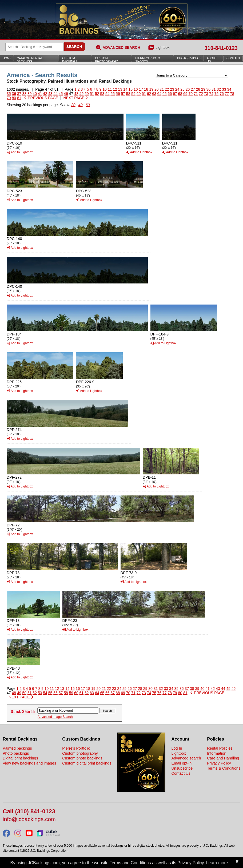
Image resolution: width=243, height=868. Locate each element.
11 (110, 89)
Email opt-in (181, 763)
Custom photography (80, 753)
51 (92, 94)
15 (131, 89)
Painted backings (17, 748)
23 (172, 89)
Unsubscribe (182, 768)
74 (211, 94)
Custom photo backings (82, 758)
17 (141, 89)
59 (133, 94)
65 (165, 94)
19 (151, 89)
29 (203, 89)
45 (61, 94)
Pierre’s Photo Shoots (148, 60)
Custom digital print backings (87, 763)
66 (170, 94)
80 (14, 98)
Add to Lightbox (20, 152)
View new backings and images (29, 763)
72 (201, 94)
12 (115, 89)
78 (232, 94)
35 (9, 94)
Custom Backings (70, 60)
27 (193, 89)
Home (7, 58)
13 (120, 89)
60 (139, 94)
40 (35, 94)
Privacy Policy (219, 763)
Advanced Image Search (55, 717)
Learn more (217, 863)
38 (24, 94)
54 (107, 94)
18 (146, 89)
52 (97, 94)
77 (227, 94)
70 (190, 94)
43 (50, 94)
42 (45, 94)
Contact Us (181, 773)
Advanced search (186, 758)
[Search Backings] (34, 47)
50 (87, 94)
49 (82, 94)
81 (19, 98)
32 (219, 89)
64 (160, 94)
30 (209, 89)
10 (105, 89)
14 (125, 89)
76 (222, 94)
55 (113, 94)
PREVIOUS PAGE (41, 98)
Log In (177, 748)
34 (229, 89)
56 (118, 94)
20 (157, 89)
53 (102, 94)
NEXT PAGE (75, 98)
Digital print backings (20, 758)
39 (30, 94)
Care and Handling (223, 758)
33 (224, 89)
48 (76, 94)
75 (217, 94)
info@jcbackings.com (29, 819)
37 (19, 94)
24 (177, 89)
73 (206, 94)
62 (149, 94)
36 (14, 94)
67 (175, 94)
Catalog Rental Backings (30, 60)
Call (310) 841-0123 (29, 812)
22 (167, 89)
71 (196, 94)
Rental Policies (220, 748)
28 (198, 89)
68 (180, 94)
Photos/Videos (189, 58)
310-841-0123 (221, 48)
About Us (212, 60)
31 (214, 89)
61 (144, 94)
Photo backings (16, 753)
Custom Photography (107, 60)
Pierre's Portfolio (76, 748)
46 (66, 94)
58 (128, 94)
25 (182, 89)
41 (40, 94)
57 (123, 94)
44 (55, 94)
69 (185, 94)
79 (9, 98)
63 (154, 94)
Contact (233, 58)
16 (136, 89)
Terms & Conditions (224, 768)
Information (217, 753)
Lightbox (163, 47)
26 (188, 89)
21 (162, 89)
